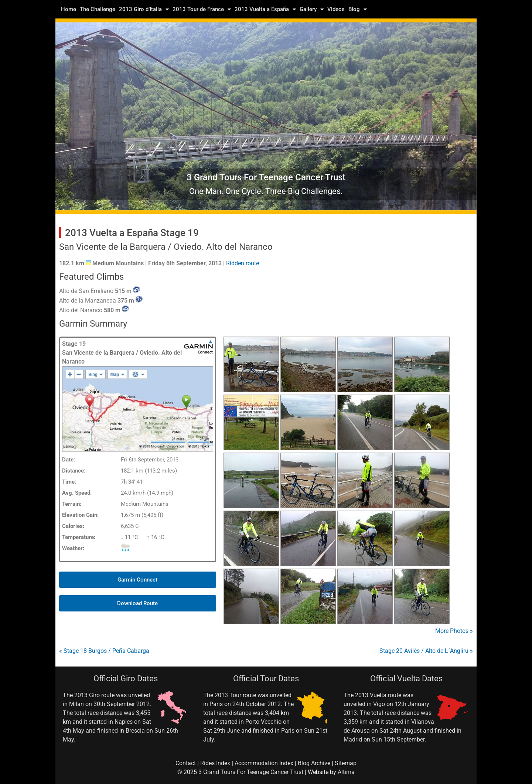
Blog (358, 9)
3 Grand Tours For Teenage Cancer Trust (251, 772)
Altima (346, 772)
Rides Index (215, 763)
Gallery (312, 9)
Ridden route (243, 263)
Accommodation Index (264, 763)
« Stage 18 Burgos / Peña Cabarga (104, 651)
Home (69, 9)
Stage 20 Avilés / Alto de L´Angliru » (426, 651)
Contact (186, 763)
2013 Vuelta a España (265, 9)
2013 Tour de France (202, 9)
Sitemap (346, 763)
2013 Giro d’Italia (144, 9)
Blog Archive (314, 763)
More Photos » (454, 631)
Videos (336, 9)
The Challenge (98, 9)
